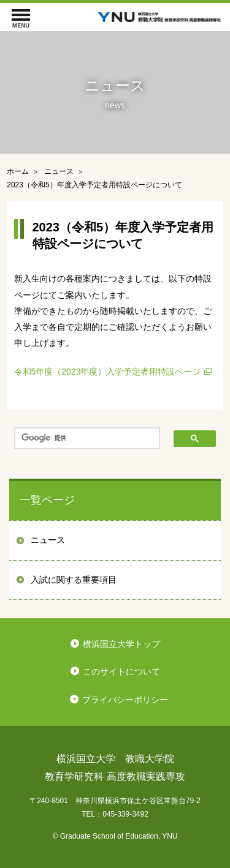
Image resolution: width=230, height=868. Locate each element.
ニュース (48, 540)
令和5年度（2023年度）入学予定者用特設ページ (108, 372)
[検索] (87, 438)
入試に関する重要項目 (74, 580)
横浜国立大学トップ (121, 644)
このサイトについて (121, 672)
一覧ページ (47, 500)
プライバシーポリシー (125, 700)
